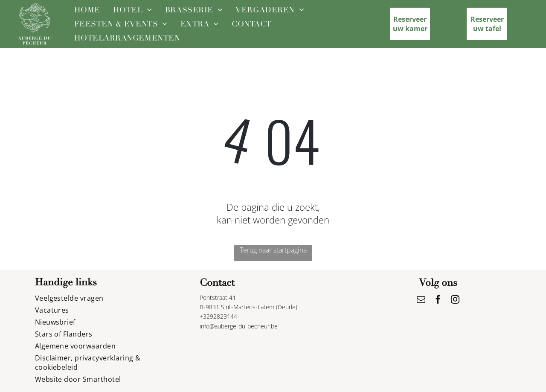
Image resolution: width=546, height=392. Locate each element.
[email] (421, 301)
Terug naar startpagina (273, 250)
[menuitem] (87, 10)
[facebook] (438, 301)
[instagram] (455, 301)
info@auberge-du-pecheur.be (239, 326)
